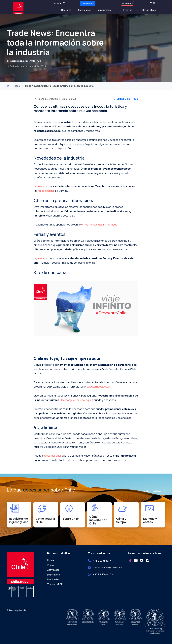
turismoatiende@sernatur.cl (108, 568)
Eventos (128, 10)
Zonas (51, 565)
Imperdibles (104, 10)
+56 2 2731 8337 (102, 561)
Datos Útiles (149, 10)
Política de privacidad (17, 610)
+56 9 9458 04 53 (103, 574)
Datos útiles (53, 579)
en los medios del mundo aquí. (99, 225)
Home (51, 560)
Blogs (17, 86)
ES (152, 3)
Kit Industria (127, 3)
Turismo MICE (88, 3)
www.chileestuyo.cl (98, 387)
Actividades (85, 10)
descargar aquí (52, 456)
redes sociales (46, 191)
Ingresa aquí (41, 186)
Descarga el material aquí (76, 400)
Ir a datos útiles (154, 491)
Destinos (67, 10)
